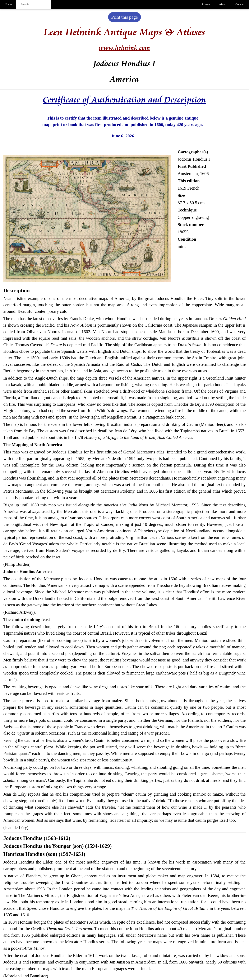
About (223, 4)
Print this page (124, 17)
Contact (240, 4)
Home (8, 4)
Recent (206, 4)
